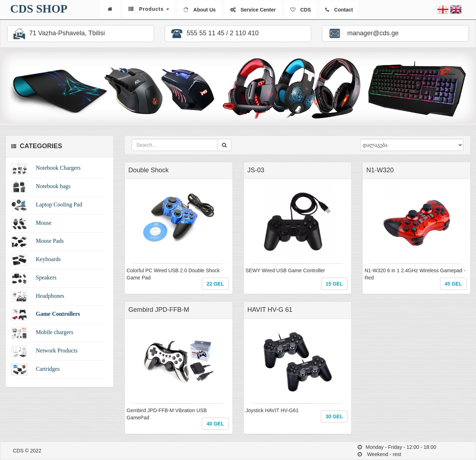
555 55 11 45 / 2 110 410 (214, 34)
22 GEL (215, 284)
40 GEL (215, 424)
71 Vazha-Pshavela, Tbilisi (58, 34)
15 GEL (334, 284)
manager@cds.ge (362, 33)
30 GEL (334, 416)
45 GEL (453, 284)
